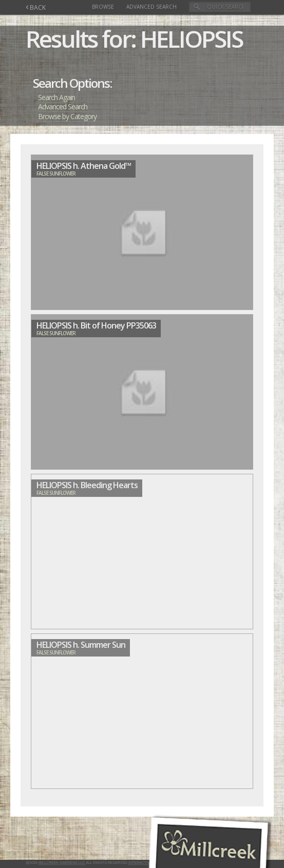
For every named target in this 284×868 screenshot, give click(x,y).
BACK (36, 7)
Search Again (56, 97)
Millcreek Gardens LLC (62, 863)
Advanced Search (152, 7)
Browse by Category (67, 116)
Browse (103, 7)
